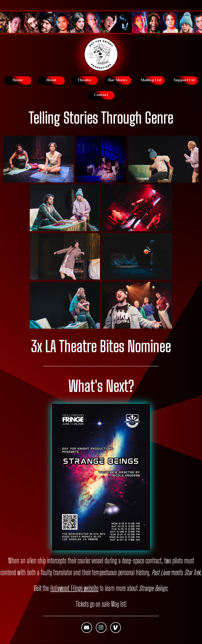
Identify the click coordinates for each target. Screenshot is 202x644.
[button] (87, 628)
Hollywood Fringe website (74, 588)
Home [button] (18, 80)
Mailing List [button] (151, 80)
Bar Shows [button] (118, 80)
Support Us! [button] (184, 80)
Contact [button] (101, 95)
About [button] (51, 80)
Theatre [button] (84, 80)
